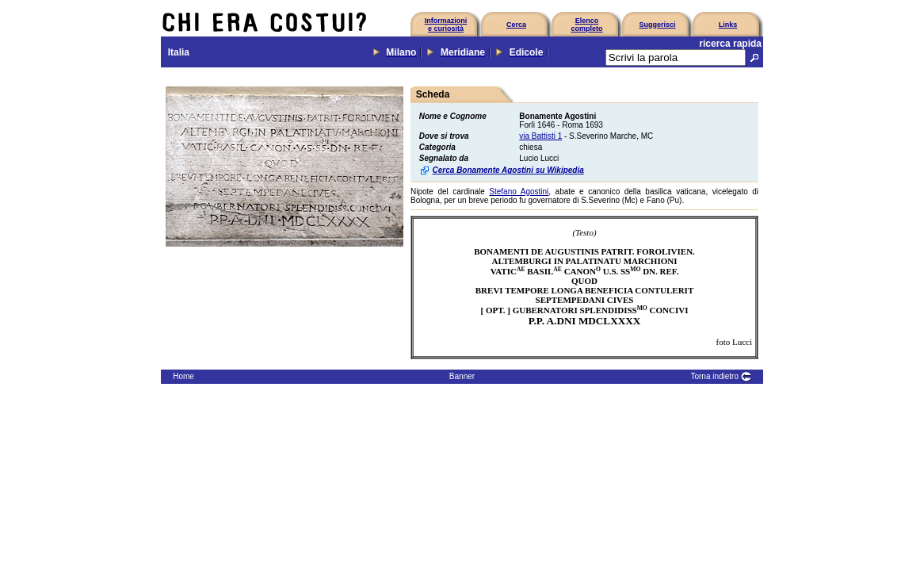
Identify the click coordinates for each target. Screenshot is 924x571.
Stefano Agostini (519, 192)
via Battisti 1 (540, 136)
